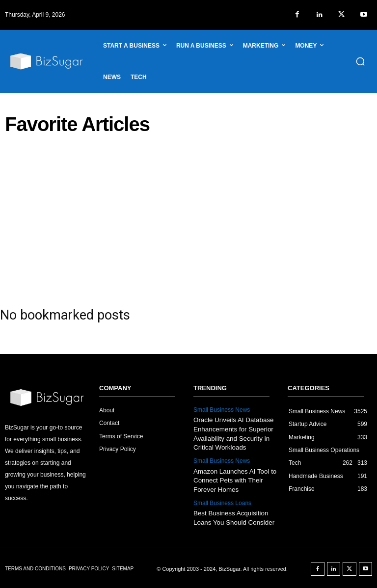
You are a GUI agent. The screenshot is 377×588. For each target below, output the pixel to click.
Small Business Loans (222, 501)
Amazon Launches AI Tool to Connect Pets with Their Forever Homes (234, 479)
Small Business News (222, 410)
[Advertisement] (188, 217)
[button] (360, 61)
